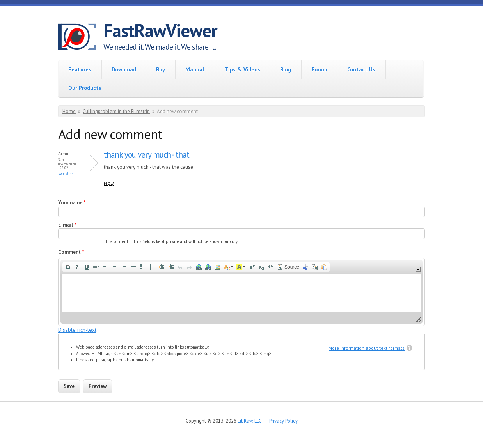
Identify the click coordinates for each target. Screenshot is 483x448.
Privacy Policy (283, 421)
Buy (161, 69)
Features (80, 69)
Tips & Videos (242, 69)
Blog (286, 69)
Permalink (66, 173)
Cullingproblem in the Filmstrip (116, 111)
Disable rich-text (77, 330)
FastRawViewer (160, 30)
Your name (72, 203)
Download (124, 69)
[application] (241, 292)
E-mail (67, 225)
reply (109, 183)
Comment (71, 252)
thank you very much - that (146, 155)
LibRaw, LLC (249, 421)
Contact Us (361, 69)
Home (69, 111)
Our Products (85, 88)
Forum (319, 69)
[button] (68, 267)
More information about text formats (367, 348)
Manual (195, 69)
